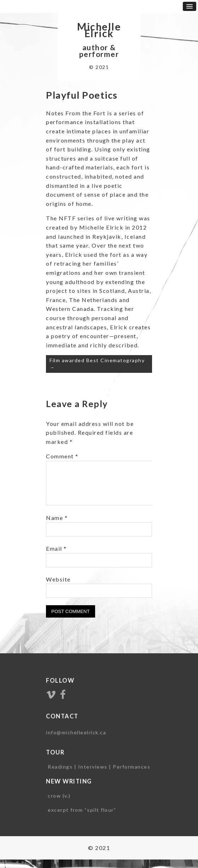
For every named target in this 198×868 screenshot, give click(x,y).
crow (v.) (59, 804)
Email (56, 557)
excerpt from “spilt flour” (82, 818)
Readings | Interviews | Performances (99, 775)
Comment (62, 456)
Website (58, 588)
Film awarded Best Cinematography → (97, 364)
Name (57, 526)
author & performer (99, 51)
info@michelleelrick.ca (76, 741)
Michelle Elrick (99, 30)
